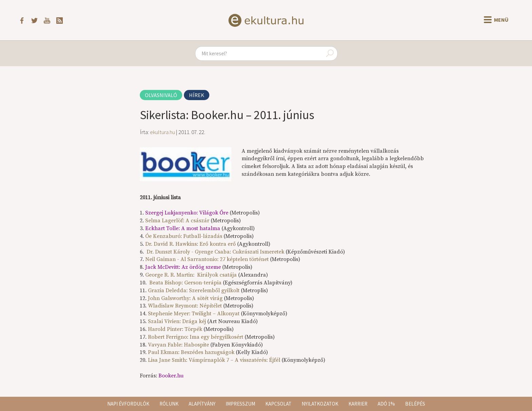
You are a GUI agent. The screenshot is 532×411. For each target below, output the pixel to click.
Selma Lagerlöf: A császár (177, 221)
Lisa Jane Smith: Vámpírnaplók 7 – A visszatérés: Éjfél (214, 360)
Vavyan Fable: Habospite (178, 345)
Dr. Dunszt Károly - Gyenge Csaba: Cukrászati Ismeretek (215, 252)
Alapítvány (202, 404)
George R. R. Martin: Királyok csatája (191, 275)
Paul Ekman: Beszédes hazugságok (191, 352)
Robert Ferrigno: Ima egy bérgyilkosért (196, 337)
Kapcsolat (278, 404)
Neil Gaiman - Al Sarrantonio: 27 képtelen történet (207, 259)
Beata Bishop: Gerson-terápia (185, 283)
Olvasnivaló (161, 95)
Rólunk (169, 404)
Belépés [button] (415, 404)
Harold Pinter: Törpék (175, 329)
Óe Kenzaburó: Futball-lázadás (184, 236)
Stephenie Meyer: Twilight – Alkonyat (194, 314)
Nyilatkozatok (320, 404)
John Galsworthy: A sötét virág (185, 298)
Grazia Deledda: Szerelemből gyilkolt (194, 291)
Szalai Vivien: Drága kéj (177, 321)
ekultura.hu (163, 132)
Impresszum (240, 404)
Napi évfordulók (128, 404)
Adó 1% (386, 404)
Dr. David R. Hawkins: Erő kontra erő (191, 244)
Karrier (358, 404)
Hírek (197, 95)
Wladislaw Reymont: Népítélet (185, 306)
